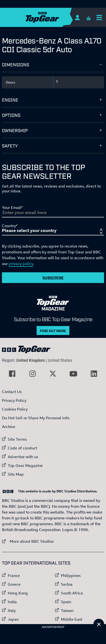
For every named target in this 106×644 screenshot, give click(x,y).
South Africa (72, 593)
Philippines (71, 575)
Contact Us (12, 392)
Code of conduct (22, 448)
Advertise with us (23, 457)
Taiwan (67, 610)
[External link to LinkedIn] (94, 374)
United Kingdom (30, 360)
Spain (66, 602)
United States (60, 360)
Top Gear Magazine (25, 465)
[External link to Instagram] (33, 374)
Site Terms (17, 439)
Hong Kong (18, 593)
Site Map (16, 474)
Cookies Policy (15, 409)
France (14, 575)
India (12, 602)
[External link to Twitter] (53, 374)
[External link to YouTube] (73, 374)
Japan (13, 619)
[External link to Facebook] (12, 374)
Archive (9, 427)
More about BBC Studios (28, 541)
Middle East (72, 619)
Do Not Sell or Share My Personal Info (36, 418)
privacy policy (21, 264)
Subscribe (53, 278)
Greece (14, 584)
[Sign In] (77, 17)
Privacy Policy (14, 400)
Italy (12, 610)
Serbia (67, 584)
